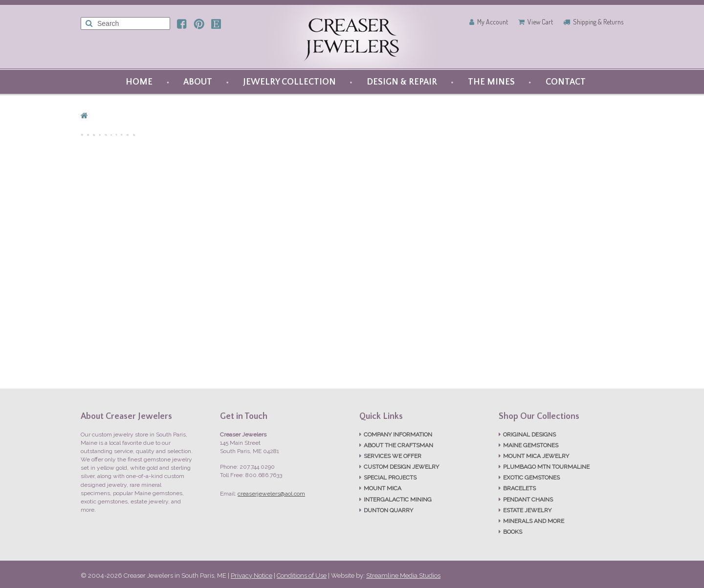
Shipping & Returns (598, 22)
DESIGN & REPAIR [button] (402, 82)
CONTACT (566, 82)
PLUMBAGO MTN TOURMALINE (546, 467)
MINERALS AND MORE (534, 521)
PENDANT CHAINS (528, 500)
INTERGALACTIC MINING (398, 500)
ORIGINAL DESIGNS (529, 435)
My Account (493, 22)
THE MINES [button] (491, 82)
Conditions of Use (302, 576)
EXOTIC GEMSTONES (531, 478)
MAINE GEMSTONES (531, 445)
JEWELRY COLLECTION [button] (289, 82)
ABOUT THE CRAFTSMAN (398, 445)
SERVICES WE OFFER (393, 456)
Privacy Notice (252, 576)
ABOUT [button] (198, 82)
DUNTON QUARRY (388, 510)
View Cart (540, 22)
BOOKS (513, 532)
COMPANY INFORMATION (398, 435)
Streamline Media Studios (403, 576)
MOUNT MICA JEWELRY (536, 456)
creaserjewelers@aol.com (271, 494)
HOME (139, 82)
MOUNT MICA (383, 488)
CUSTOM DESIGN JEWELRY (401, 467)
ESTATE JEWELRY (527, 510)
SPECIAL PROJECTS (390, 478)
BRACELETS (519, 488)
